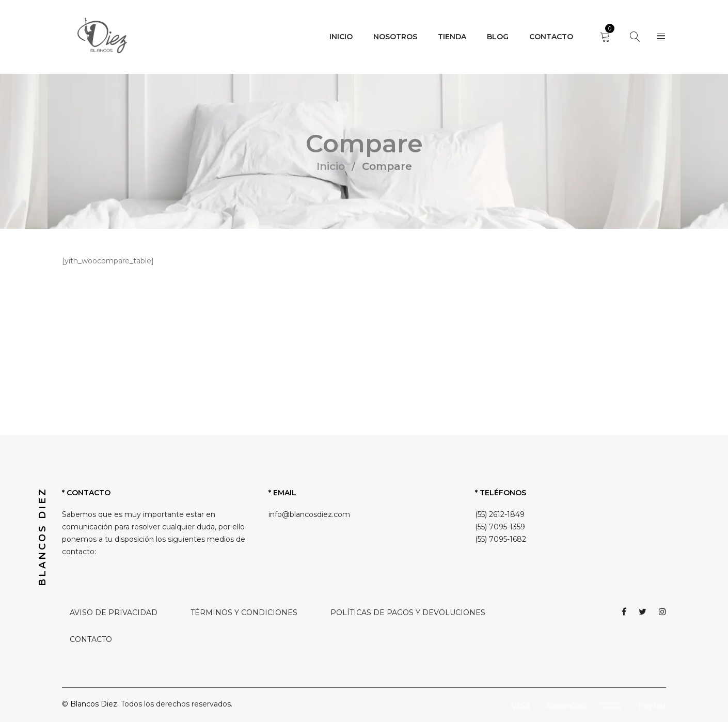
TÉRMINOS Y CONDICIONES (244, 613)
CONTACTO (91, 639)
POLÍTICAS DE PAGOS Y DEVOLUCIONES (408, 613)
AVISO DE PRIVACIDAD (114, 613)
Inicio (331, 166)
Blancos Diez (94, 704)
